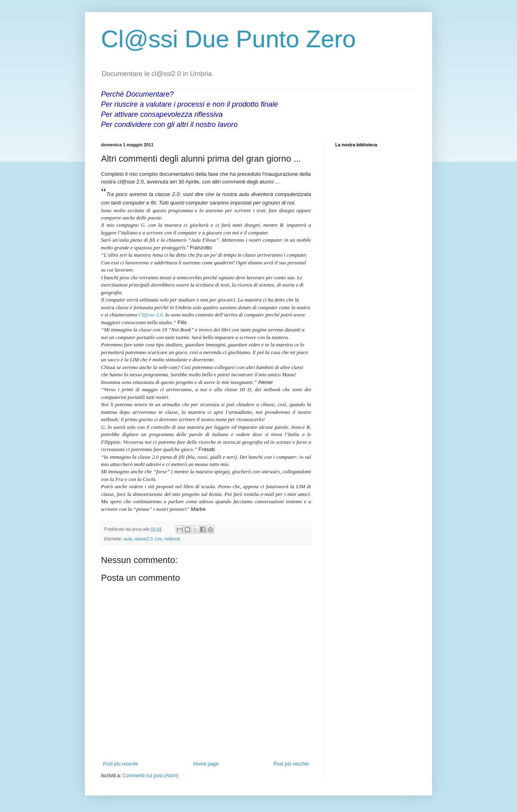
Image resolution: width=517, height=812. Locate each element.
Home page (206, 764)
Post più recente (121, 764)
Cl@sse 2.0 (151, 315)
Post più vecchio (291, 764)
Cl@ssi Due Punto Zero (228, 39)
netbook (172, 539)
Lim (159, 539)
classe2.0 (143, 539)
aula (128, 539)
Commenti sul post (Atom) (150, 776)
